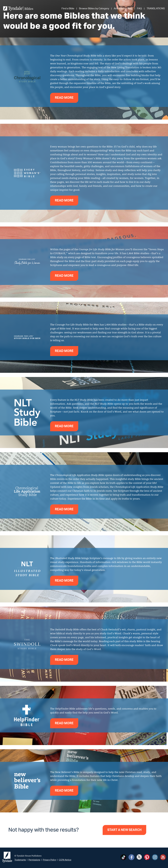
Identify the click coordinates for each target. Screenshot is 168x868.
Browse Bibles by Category (94, 9)
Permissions (34, 860)
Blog (130, 9)
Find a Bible (68, 9)
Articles (118, 9)
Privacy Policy (49, 860)
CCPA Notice (65, 860)
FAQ (139, 9)
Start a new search (124, 830)
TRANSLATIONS (156, 9)
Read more (64, 98)
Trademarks (20, 860)
